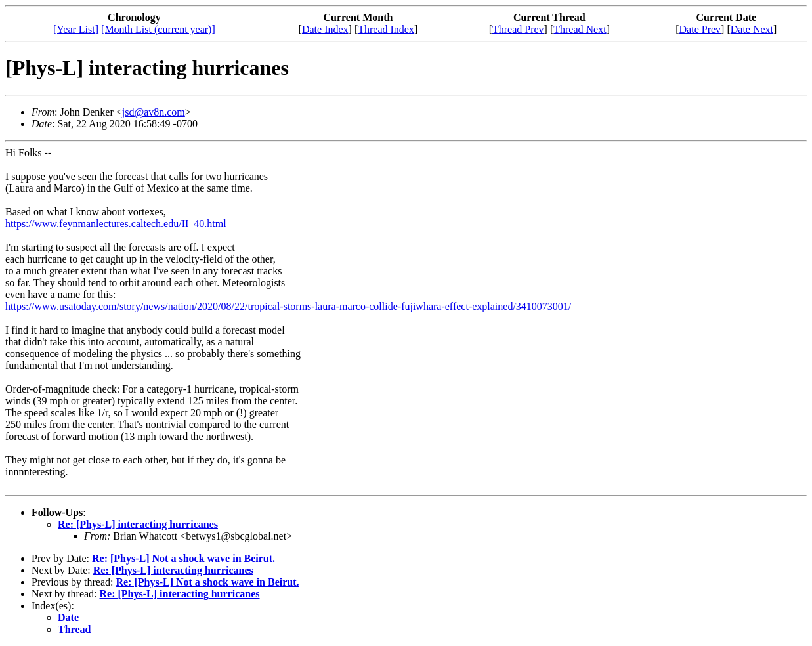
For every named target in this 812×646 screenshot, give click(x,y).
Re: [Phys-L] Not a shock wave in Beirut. (183, 558)
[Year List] (76, 29)
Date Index (325, 29)
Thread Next (580, 29)
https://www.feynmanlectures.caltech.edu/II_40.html (116, 224)
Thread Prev (518, 29)
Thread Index (386, 29)
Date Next (752, 29)
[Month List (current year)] (158, 29)
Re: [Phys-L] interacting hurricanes (138, 524)
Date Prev (700, 29)
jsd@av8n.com (154, 112)
